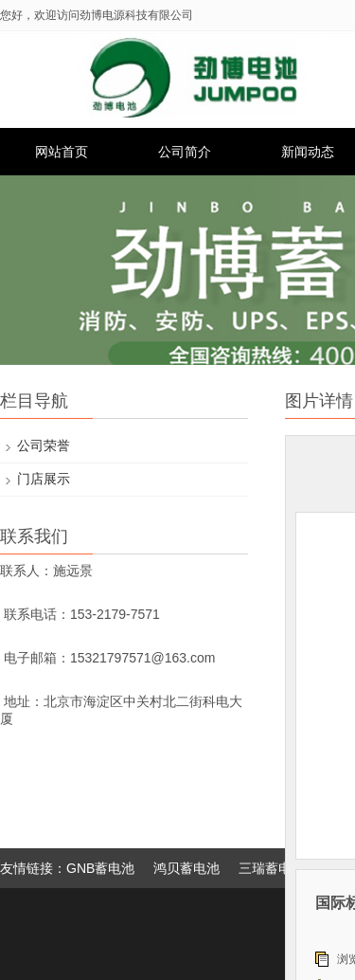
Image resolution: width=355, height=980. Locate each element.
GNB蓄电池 (100, 868)
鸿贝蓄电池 (186, 868)
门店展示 (44, 479)
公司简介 (185, 152)
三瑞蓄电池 (272, 868)
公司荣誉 (44, 445)
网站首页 (62, 152)
